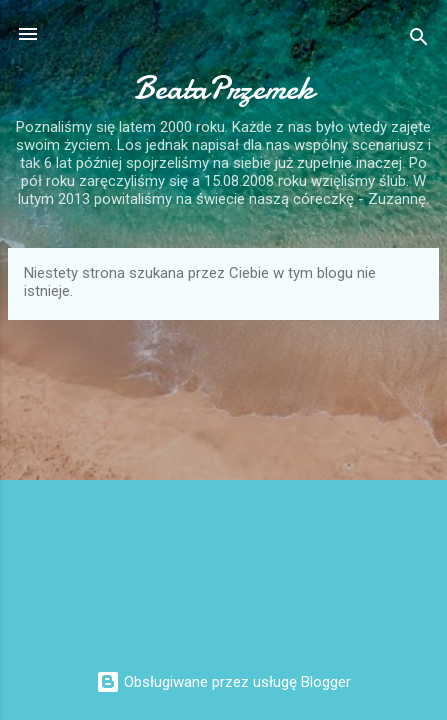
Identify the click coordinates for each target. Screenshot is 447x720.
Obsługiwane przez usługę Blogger (223, 682)
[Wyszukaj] (419, 40)
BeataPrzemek (224, 88)
